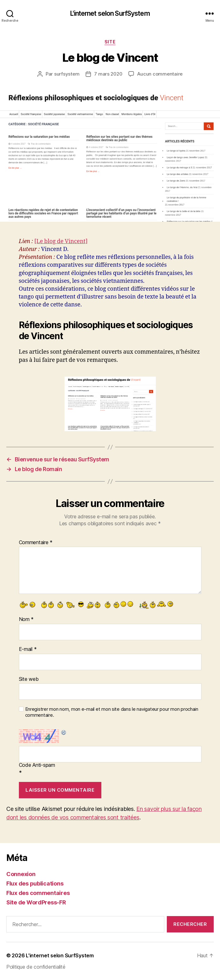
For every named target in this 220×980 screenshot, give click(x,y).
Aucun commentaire (160, 74)
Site (110, 42)
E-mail (28, 649)
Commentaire (36, 543)
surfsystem (67, 74)
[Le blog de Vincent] (61, 241)
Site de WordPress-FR (36, 902)
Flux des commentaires (38, 893)
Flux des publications (35, 883)
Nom (26, 619)
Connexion (21, 874)
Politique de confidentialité (36, 967)
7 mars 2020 (108, 74)
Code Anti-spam (37, 765)
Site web (29, 679)
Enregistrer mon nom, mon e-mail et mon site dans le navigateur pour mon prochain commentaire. (112, 712)
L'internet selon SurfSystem (110, 13)
